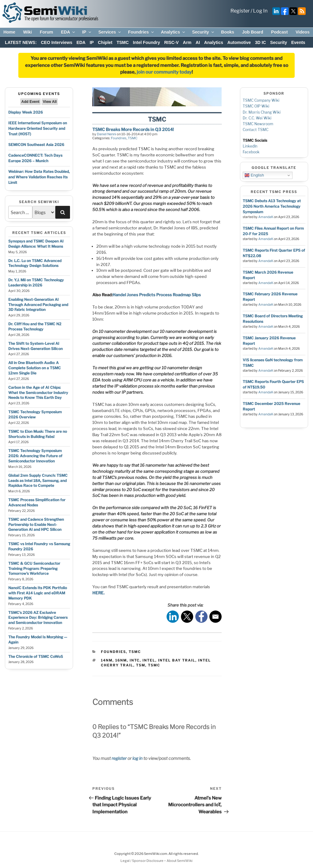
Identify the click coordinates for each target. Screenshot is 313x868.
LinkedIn (250, 146)
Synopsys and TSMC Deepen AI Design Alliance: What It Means (36, 244)
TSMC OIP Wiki (256, 106)
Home (9, 32)
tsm (141, 665)
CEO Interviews (57, 42)
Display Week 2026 (26, 112)
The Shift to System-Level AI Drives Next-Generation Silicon (35, 346)
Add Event (30, 102)
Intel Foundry (147, 42)
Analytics (173, 32)
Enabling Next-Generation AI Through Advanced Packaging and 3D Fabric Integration (38, 305)
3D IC (260, 42)
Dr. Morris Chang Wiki (262, 112)
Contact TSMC (256, 130)
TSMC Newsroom (258, 124)
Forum (46, 32)
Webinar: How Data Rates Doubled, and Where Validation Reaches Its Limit (39, 177)
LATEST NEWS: (21, 42)
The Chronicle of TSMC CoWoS (36, 656)
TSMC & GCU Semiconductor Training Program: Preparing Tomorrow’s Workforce (34, 569)
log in (137, 758)
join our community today (164, 72)
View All (50, 102)
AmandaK (266, 217)
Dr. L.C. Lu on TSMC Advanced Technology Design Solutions (35, 263)
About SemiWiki (180, 861)
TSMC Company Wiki (261, 100)
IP (87, 32)
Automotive (239, 42)
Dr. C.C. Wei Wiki (257, 118)
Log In (260, 11)
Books (228, 32)
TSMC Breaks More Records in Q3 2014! (133, 129)
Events (298, 42)
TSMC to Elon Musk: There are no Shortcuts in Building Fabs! (38, 434)
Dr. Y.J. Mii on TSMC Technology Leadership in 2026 (36, 283)
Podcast (279, 32)
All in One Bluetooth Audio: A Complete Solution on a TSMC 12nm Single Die (35, 368)
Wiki (28, 32)
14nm (107, 660)
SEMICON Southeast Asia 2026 (36, 145)
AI (198, 42)
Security (203, 32)
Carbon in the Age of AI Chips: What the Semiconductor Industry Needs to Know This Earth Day (38, 393)
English (254, 175)
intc (135, 660)
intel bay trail (177, 660)
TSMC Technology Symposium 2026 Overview (35, 414)
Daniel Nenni (107, 134)
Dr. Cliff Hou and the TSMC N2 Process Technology (35, 326)
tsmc (154, 665)
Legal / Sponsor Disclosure (142, 861)
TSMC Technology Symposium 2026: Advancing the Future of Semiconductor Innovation (35, 456)
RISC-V (171, 42)
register (119, 758)
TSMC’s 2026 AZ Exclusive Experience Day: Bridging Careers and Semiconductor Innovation (38, 618)
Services (110, 32)
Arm (187, 42)
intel (149, 660)
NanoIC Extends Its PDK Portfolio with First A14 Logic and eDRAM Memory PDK (38, 593)
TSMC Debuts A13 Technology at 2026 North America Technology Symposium (272, 206)
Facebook (251, 152)
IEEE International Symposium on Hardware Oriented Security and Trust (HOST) (38, 128)
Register (240, 11)
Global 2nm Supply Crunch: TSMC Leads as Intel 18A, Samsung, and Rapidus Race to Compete (38, 481)
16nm (121, 660)
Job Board (253, 32)
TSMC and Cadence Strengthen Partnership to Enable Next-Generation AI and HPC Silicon (36, 525)
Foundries (141, 32)
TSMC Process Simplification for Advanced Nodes (37, 502)
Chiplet (105, 42)
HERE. (98, 593)
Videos (303, 32)
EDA (68, 32)
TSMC (123, 42)
